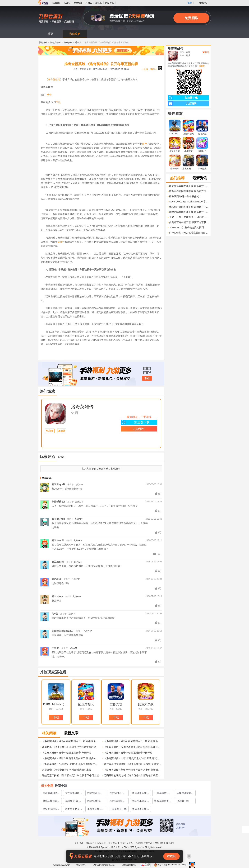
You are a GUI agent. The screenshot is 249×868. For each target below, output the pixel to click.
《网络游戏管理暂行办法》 (104, 865)
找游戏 (67, 3)
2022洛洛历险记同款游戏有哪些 (118, 794)
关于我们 (79, 843)
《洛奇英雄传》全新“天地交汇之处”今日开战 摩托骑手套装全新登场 (133, 758)
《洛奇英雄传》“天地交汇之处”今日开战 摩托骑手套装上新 (71, 764)
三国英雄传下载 (118, 809)
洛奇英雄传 (55, 42)
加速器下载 (135, 422)
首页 (50, 34)
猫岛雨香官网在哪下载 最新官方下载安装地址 (189, 191)
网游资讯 (109, 3)
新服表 (99, 3)
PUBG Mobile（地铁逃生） (56, 704)
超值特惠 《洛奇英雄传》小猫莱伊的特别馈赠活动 (69, 747)
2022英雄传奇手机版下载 (95, 802)
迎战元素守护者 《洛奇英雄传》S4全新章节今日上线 (70, 775)
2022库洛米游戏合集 (95, 794)
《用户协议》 (81, 865)
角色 (145, 144)
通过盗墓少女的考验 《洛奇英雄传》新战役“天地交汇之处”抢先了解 (133, 764)
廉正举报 (170, 843)
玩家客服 (102, 843)
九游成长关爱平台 (144, 843)
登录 (190, 3)
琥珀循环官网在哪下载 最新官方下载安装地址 (189, 207)
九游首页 (56, 3)
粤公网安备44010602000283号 (170, 865)
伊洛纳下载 (183, 801)
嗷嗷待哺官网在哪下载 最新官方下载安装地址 (189, 212)
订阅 (206, 52)
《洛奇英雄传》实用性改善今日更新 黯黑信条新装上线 (133, 747)
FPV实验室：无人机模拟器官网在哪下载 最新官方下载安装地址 (189, 233)
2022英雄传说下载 (117, 802)
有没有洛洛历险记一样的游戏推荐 (73, 794)
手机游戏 (43, 42)
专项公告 (159, 843)
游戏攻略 (75, 34)
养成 (60, 242)
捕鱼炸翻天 (86, 704)
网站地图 (90, 843)
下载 (58, 102)
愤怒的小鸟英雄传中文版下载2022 (140, 802)
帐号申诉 (113, 843)
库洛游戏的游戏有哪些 (51, 794)
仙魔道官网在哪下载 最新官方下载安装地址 (189, 222)
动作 (49, 95)
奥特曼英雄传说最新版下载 (96, 810)
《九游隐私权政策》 (62, 865)
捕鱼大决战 (146, 704)
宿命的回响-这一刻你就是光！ (185, 196)
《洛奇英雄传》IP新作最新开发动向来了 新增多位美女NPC (71, 758)
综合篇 (78, 42)
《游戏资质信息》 (129, 865)
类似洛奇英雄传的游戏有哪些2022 (140, 794)
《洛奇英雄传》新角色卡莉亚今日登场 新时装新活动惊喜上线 (133, 770)
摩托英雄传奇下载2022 (51, 802)
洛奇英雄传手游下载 (163, 802)
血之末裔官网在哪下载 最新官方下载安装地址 (189, 186)
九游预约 (139, 429)
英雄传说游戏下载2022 (185, 794)
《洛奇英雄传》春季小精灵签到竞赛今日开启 (128, 753)
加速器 (62, 431)
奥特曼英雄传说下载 (51, 810)
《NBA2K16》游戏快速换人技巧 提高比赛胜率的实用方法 (189, 227)
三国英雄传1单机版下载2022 (162, 794)
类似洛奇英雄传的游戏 (140, 810)
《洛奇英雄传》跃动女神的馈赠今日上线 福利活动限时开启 (71, 741)
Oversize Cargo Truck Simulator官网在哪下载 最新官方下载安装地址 (189, 202)
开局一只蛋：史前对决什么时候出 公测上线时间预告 (189, 217)
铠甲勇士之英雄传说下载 (73, 810)
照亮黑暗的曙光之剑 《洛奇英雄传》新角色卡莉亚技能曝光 (133, 775)
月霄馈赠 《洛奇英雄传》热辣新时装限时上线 (67, 770)
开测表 (89, 3)
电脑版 (50, 431)
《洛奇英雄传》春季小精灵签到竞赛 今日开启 (67, 753)
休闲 (75, 413)
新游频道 (78, 3)
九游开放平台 (127, 843)
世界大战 (116, 704)
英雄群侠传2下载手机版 (73, 802)
